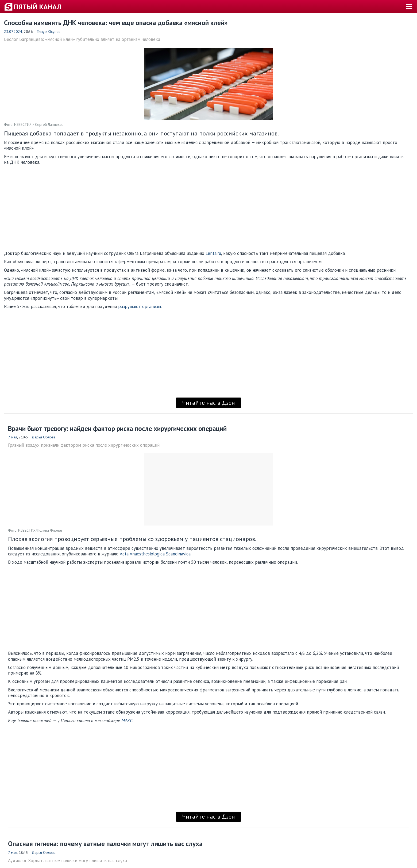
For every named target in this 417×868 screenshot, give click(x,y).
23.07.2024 (13, 32)
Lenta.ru (213, 253)
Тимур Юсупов (49, 32)
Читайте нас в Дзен (208, 403)
